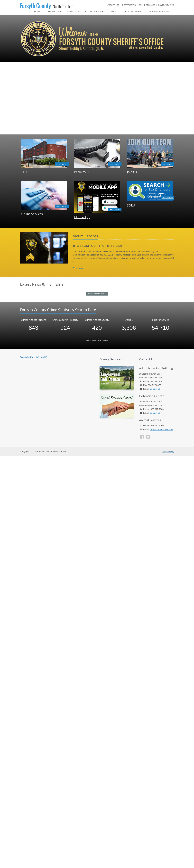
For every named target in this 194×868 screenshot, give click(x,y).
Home (37, 11)
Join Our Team (133, 11)
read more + (62, 164)
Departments (129, 5)
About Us (54, 11)
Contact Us (155, 389)
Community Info (166, 5)
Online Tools (94, 11)
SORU (131, 205)
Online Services (147, 5)
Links (113, 11)
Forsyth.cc (113, 5)
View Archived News (97, 294)
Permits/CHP (83, 172)
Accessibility (168, 452)
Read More (78, 268)
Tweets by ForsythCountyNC (34, 357)
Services (73, 11)
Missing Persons (159, 11)
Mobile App (82, 217)
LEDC (25, 172)
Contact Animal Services (161, 429)
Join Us (132, 172)
